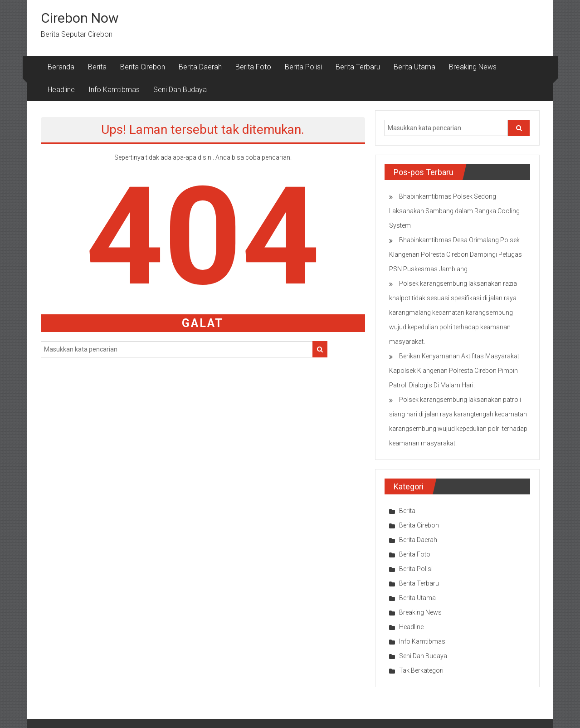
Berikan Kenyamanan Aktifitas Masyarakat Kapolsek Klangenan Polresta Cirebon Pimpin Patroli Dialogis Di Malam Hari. (454, 371)
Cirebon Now (80, 18)
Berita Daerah (200, 67)
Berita (97, 67)
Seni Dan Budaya (180, 90)
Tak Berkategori (421, 670)
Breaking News (473, 67)
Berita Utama (414, 67)
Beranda (61, 67)
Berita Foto (253, 67)
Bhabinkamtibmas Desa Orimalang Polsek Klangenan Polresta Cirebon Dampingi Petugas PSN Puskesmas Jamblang (456, 254)
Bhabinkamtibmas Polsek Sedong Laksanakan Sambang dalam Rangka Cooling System (454, 211)
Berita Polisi (303, 67)
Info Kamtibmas (114, 90)
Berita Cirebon (143, 67)
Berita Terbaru (358, 67)
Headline (61, 90)
